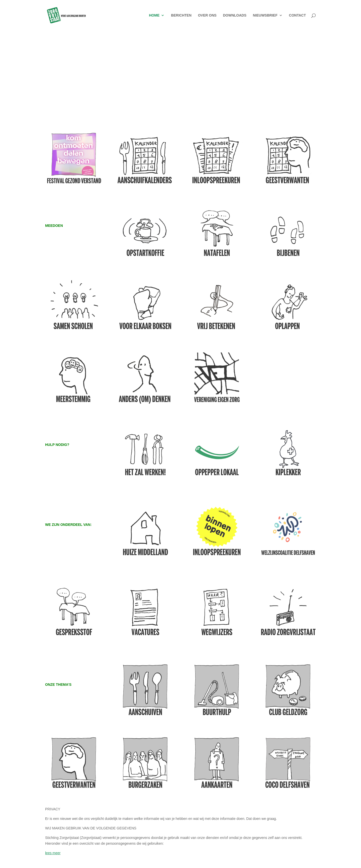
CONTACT (297, 15)
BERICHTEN (181, 15)
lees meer (53, 853)
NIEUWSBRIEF (265, 15)
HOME (154, 15)
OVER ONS (207, 15)
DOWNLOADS (235, 15)
